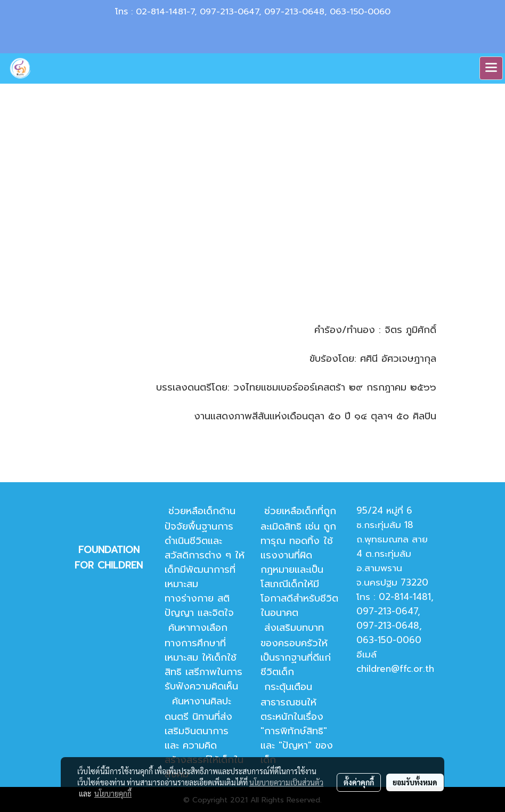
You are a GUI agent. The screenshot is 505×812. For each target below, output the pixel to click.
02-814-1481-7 (165, 12)
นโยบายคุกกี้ (113, 793)
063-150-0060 (360, 12)
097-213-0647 (229, 12)
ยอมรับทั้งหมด (415, 782)
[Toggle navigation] (491, 68)
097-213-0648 (294, 12)
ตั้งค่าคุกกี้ (359, 782)
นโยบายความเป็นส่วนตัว (286, 782)
